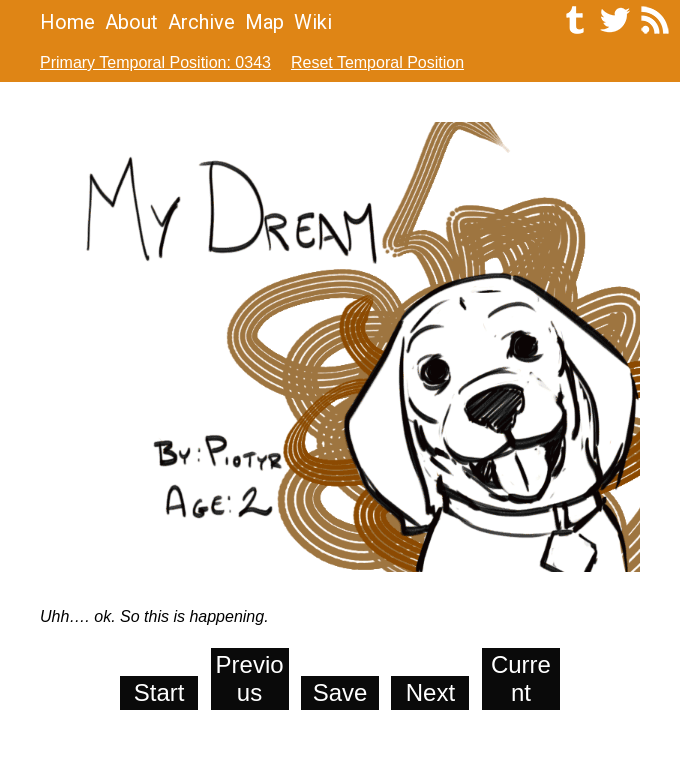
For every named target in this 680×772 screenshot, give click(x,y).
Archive (201, 22)
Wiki (313, 22)
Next (430, 692)
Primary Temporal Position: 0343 (155, 62)
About (131, 22)
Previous (250, 678)
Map (264, 22)
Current (521, 678)
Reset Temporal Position (377, 62)
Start (159, 692)
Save (340, 692)
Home (67, 22)
